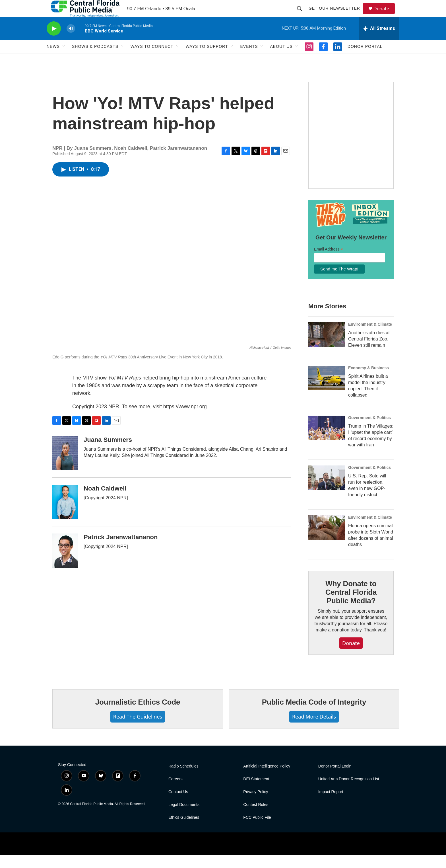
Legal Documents (184, 817)
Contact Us (178, 805)
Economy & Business (368, 381)
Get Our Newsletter (337, 15)
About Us (281, 59)
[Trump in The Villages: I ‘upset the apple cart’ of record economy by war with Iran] (327, 441)
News (53, 59)
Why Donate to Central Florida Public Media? (351, 605)
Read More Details (314, 729)
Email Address (329, 262)
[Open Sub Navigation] (64, 59)
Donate (385, 15)
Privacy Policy (256, 805)
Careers (175, 792)
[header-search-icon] (302, 15)
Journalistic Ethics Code (138, 715)
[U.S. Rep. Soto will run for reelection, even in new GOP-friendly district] (327, 491)
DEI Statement (256, 792)
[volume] (71, 41)
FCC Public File (257, 830)
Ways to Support (207, 59)
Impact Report (331, 805)
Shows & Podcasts (95, 59)
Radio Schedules (183, 779)
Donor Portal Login (335, 779)
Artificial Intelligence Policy (267, 779)
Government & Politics (369, 430)
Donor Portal (365, 59)
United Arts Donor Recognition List (349, 792)
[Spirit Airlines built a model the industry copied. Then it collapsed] (327, 391)
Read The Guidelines (138, 729)
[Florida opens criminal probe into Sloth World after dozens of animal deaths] (327, 540)
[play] (54, 41)
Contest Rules (256, 817)
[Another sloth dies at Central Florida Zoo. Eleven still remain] (327, 347)
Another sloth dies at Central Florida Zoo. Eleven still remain (369, 352)
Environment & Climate (370, 337)
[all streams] (379, 41)
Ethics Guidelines (184, 830)
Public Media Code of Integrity (314, 715)
